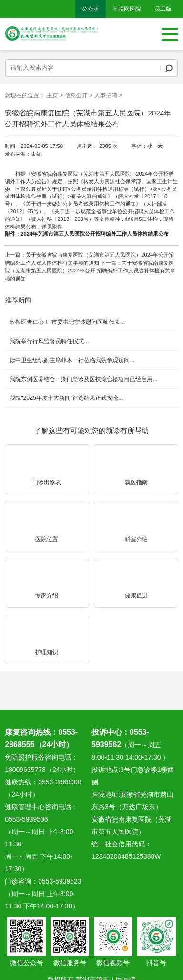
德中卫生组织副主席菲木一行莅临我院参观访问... (72, 360)
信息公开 (76, 95)
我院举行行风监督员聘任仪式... (49, 341)
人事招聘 (106, 95)
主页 (52, 95)
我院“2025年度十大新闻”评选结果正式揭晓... (66, 398)
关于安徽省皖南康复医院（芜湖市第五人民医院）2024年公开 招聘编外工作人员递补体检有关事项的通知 (90, 271)
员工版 (163, 9)
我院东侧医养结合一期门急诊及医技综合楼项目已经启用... (83, 379)
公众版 (91, 9)
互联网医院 (127, 9)
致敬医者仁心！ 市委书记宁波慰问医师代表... (67, 322)
